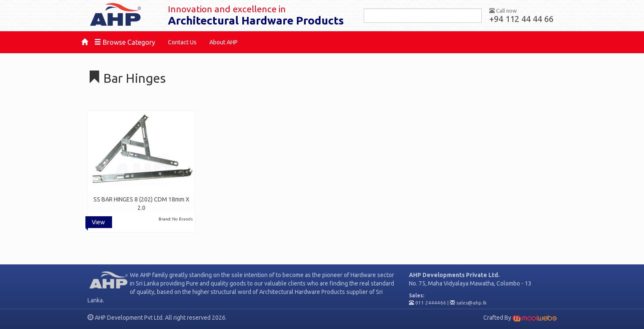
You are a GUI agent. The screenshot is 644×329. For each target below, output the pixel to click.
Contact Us (182, 42)
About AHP (223, 42)
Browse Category (125, 42)
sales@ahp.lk (471, 303)
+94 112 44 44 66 (521, 19)
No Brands (182, 219)
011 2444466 (431, 303)
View (98, 222)
